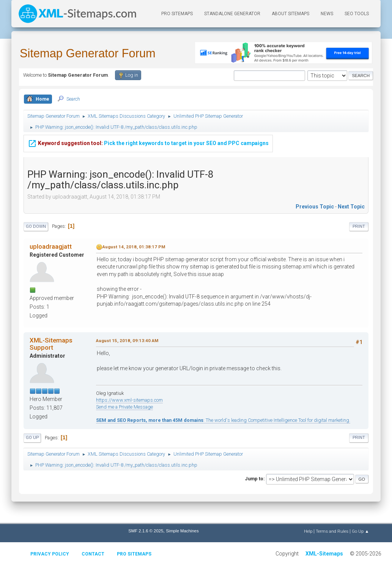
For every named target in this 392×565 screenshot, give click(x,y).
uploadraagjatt (51, 246)
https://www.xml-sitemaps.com (129, 400)
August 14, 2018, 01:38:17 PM (134, 247)
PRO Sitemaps (177, 14)
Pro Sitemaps (134, 554)
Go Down (36, 226)
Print (359, 226)
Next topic (351, 207)
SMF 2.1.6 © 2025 (146, 531)
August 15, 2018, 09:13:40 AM (127, 341)
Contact (93, 554)
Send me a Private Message (124, 407)
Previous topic (315, 207)
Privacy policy (50, 554)
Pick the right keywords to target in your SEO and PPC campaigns (148, 142)
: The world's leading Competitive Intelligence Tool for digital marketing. (223, 420)
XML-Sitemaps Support (51, 344)
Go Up (32, 438)
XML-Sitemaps (324, 554)
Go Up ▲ (360, 531)
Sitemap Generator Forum (88, 53)
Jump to (254, 479)
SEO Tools (357, 14)
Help (308, 531)
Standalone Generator (232, 14)
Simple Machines (182, 531)
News (327, 14)
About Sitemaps (290, 14)
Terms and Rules (332, 531)
